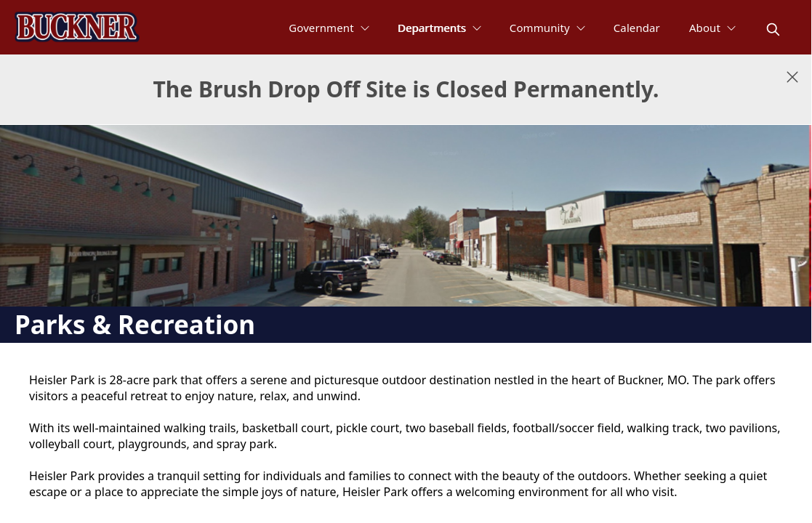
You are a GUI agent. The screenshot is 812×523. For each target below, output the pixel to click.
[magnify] (773, 29)
